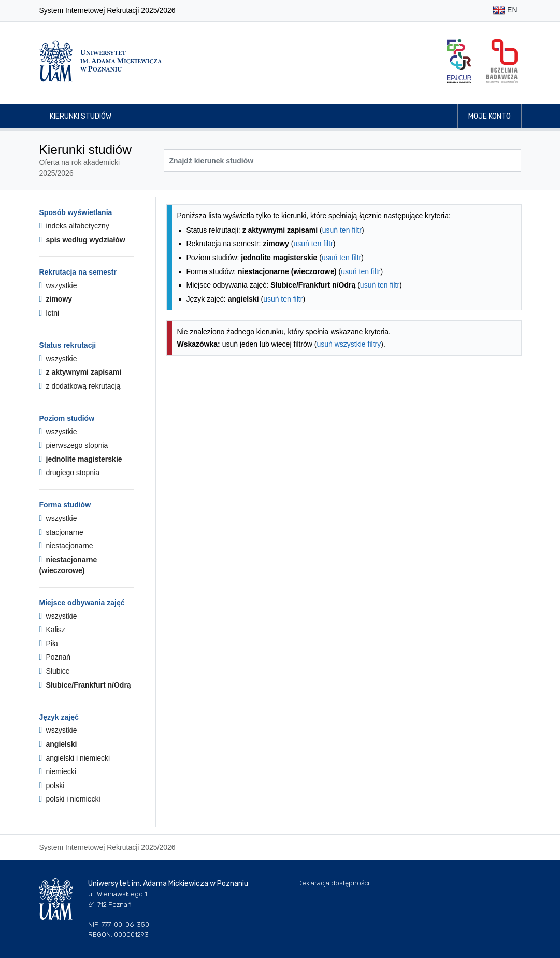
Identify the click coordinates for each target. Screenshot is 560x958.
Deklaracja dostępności (333, 883)
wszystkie (58, 285)
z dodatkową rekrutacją (80, 386)
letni (49, 313)
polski (52, 785)
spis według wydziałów (82, 240)
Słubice (55, 671)
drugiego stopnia (70, 473)
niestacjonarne (66, 546)
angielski (58, 744)
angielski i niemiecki (75, 758)
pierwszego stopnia (74, 445)
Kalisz (52, 630)
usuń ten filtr (342, 230)
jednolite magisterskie (81, 459)
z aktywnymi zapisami (81, 372)
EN (505, 11)
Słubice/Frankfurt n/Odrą (85, 685)
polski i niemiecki (70, 799)
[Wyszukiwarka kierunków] (342, 161)
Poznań (55, 657)
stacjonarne (61, 532)
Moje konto (490, 116)
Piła (49, 644)
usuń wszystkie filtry (349, 344)
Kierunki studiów (81, 116)
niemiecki (58, 771)
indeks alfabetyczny (74, 226)
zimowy (56, 299)
